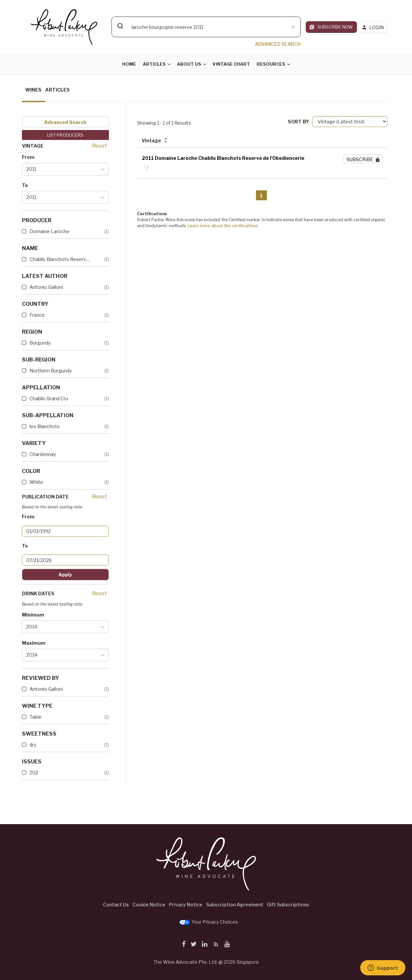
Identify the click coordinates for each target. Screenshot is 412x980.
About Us (189, 64)
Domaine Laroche (49, 231)
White (36, 482)
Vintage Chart (231, 64)
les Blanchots (45, 426)
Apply (65, 575)
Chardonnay (43, 454)
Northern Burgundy (51, 371)
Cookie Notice (149, 905)
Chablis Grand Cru (49, 398)
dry (33, 745)
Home (129, 64)
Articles (154, 64)
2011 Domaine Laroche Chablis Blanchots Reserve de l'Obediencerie (223, 158)
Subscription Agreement (235, 905)
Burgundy (40, 343)
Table (36, 717)
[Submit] (120, 26)
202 (34, 773)
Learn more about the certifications (223, 226)
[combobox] (206, 27)
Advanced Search (65, 122)
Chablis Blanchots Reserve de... (60, 259)
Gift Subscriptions (288, 905)
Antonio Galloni (46, 287)
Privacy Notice (186, 905)
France (37, 315)
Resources (271, 64)
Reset (99, 146)
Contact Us (116, 905)
